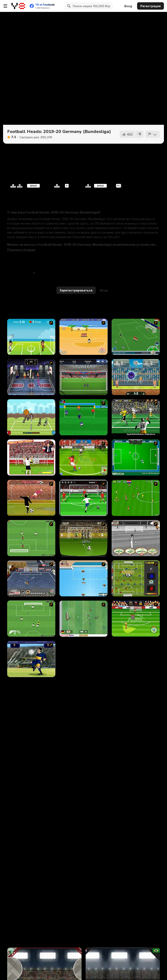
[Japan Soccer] (83, 619)
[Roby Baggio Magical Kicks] (136, 337)
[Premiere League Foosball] (136, 578)
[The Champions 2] (31, 619)
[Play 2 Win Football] (83, 538)
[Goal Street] (31, 578)
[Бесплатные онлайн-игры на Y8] (18, 6)
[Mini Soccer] (83, 417)
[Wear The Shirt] (31, 457)
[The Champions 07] (31, 538)
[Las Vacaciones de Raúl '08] (83, 337)
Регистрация (151, 6)
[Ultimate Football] (136, 417)
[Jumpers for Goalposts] (31, 498)
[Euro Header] (31, 337)
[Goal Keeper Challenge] (83, 377)
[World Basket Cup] (31, 377)
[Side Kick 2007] (136, 498)
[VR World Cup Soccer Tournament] (136, 457)
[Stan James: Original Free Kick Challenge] (136, 538)
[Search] (68, 6)
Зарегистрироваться (76, 290)
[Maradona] (31, 659)
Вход (128, 6)
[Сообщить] (152, 134)
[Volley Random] (31, 417)
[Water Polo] (83, 578)
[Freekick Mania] (136, 619)
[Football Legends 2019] (136, 377)
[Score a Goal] (83, 498)
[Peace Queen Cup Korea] (83, 457)
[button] (21, 250)
